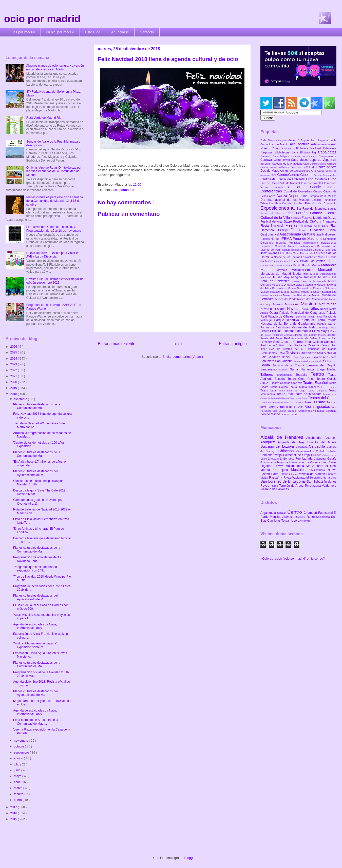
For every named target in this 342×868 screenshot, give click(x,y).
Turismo (319, 402)
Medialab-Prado (305, 270)
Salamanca (324, 517)
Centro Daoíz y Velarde (301, 167)
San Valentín (284, 361)
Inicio (177, 344)
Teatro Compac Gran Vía (287, 383)
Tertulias (299, 402)
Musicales (293, 304)
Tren (308, 402)
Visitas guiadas (318, 407)
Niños (315, 309)
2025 (14, 352)
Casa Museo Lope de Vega (311, 160)
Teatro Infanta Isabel (303, 387)
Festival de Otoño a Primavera (315, 222)
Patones (285, 474)
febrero (19, 794)
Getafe (332, 459)
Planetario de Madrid (297, 331)
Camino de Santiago (305, 156)
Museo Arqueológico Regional (296, 277)
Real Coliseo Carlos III (321, 342)
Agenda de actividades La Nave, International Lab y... (35, 626)
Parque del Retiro (305, 327)
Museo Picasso (271, 292)
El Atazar (274, 459)
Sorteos (285, 370)
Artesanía (324, 144)
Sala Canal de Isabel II (277, 357)
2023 (14, 364)
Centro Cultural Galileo (273, 167)
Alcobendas (315, 438)
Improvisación (312, 243)
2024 (14, 359)
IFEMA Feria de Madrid (300, 239)
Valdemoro (329, 486)
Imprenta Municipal (289, 243)
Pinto (294, 474)
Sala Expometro (303, 357)
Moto (306, 274)
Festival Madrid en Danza (319, 218)
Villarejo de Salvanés (275, 489)
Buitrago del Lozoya (278, 446)
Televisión (278, 402)
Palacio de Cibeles (281, 317)
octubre (19, 746)
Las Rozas (329, 462)
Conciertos (299, 187)
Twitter (272, 407)
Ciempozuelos (306, 451)
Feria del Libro (272, 213)
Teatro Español (316, 383)
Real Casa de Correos (289, 342)
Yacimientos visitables (311, 411)
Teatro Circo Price (302, 379)
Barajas (282, 513)
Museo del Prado (286, 299)
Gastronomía (291, 234)
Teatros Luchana (299, 398)
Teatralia (303, 375)
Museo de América (272, 295)
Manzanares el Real (321, 466)
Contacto (147, 32)
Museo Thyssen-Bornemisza (319, 292)
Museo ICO (279, 285)
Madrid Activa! (269, 265)
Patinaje (324, 328)
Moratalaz (301, 517)
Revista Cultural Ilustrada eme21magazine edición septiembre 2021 (55, 281)
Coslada (317, 455)
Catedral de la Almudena (288, 164)
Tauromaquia (286, 375)
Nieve (306, 309)
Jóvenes (274, 253)
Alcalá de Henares (283, 437)
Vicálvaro (305, 521)
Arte (315, 144)
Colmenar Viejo (272, 455)
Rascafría (276, 478)
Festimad (296, 218)
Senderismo (270, 369)
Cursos (318, 191)
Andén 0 (294, 140)
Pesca (333, 328)
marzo (19, 788)
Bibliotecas (283, 152)
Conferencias (272, 191)
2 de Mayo (268, 140)
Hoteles (265, 239)
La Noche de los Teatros (286, 257)
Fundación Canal (323, 230)
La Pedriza (283, 261)
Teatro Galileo (280, 387)
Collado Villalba (326, 451)
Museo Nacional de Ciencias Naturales (312, 288)
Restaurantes (269, 353)
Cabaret (266, 156)
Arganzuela (269, 513)
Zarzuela (331, 411)
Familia (297, 209)
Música (310, 304)
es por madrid (24, 32)
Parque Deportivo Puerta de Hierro (301, 320)
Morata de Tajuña (276, 470)
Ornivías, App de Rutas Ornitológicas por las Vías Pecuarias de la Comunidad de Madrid (54, 171)
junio (18, 770)
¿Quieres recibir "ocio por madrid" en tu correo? (293, 559)
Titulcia (275, 486)
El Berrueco (288, 459)
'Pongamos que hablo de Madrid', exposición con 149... (36, 569)
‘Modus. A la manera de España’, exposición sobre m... (35, 645)
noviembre (21, 741)
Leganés (267, 466)
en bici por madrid (60, 32)
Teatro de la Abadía (308, 394)
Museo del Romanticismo (313, 299)
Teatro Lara (269, 390)
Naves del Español (274, 309)
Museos (279, 304)
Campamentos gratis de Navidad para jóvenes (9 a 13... (39, 502)
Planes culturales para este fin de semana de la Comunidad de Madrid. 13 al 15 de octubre (55, 201)
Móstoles (300, 470)
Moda (298, 274)
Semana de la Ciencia (290, 365)
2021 (14, 376)
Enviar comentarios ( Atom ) (183, 357)
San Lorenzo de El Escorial (284, 481)
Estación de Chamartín (321, 203)
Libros (331, 261)
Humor (276, 239)
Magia (316, 265)
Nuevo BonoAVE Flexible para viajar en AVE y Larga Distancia (53, 255)
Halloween (329, 234)
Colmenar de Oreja (297, 455)
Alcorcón (330, 438)
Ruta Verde (309, 353)
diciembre (21, 399)
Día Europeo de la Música (320, 196)
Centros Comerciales (325, 175)
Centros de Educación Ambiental (283, 179)
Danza (283, 196)
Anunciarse (120, 32)
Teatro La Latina (327, 387)
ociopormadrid (124, 190)
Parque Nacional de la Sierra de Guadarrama (298, 322)
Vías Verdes (280, 411)
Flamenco (269, 230)
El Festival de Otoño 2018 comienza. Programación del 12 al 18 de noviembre (54, 229)
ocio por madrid (42, 19)
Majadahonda (296, 466)
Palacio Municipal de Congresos (303, 313)
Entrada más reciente (117, 344)
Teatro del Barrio (280, 398)
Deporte (296, 196)
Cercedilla (318, 446)
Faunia (332, 209)
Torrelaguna (313, 486)
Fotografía (288, 230)
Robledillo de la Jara (323, 478)
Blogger (190, 858)
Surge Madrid (326, 369)
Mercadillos (327, 270)
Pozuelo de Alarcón (312, 474)
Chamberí (311, 513)
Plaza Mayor (321, 331)
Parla (275, 474)
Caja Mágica (282, 156)
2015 (14, 819)
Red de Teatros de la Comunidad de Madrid (303, 349)
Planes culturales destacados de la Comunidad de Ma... (37, 406)
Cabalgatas (327, 152)
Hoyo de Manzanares (291, 462)
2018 (14, 394)
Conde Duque (323, 187)
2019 (14, 388)
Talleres (269, 374)
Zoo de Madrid (271, 414)
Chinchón (287, 451)
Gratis (308, 234)
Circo (332, 179)
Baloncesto (289, 149)
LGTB (284, 253)
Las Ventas (318, 261)
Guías (318, 234)
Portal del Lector (307, 335)
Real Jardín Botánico (274, 345)
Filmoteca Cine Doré (315, 226)
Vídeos (292, 411)
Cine (311, 179)
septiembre (22, 753)
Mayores (284, 270)
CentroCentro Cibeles (295, 175)
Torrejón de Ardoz (292, 486)
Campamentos (328, 156)
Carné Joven (282, 160)
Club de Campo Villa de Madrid (280, 183)
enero (18, 800)
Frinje (304, 230)
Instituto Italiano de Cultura (297, 250)
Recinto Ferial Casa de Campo (309, 345)
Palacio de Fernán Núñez (309, 317)
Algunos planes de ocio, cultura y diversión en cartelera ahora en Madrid (55, 67)
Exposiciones (276, 208)
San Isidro (268, 361)
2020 (14, 382)
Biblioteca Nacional (310, 148)
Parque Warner (327, 324)
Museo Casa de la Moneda (310, 281)
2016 (14, 813)
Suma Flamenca (303, 369)
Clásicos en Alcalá (311, 183)
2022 (14, 370)
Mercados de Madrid (277, 274)
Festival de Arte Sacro (277, 222)
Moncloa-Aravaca (282, 517)
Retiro (282, 353)
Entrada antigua (233, 344)
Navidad (294, 309)
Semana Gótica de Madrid (308, 361)
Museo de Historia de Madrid (302, 295)
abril (17, 782)
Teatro (319, 374)
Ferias (290, 213)
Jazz (264, 253)
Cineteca (321, 179)
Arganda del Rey (293, 442)
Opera (274, 313)
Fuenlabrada (305, 459)
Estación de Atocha (290, 203)
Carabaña (302, 447)
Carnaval (267, 160)
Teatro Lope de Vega (293, 391)
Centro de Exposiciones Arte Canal (303, 171)
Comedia (281, 187)
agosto (19, 758)
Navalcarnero (318, 470)
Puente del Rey (327, 335)
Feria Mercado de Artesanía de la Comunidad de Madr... (36, 722)
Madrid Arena (285, 265)
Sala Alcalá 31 (327, 353)
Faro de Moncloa (315, 209)
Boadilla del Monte (322, 442)
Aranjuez (269, 442)
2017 (14, 807)
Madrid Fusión (302, 265)
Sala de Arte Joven (324, 357)
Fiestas (293, 225)
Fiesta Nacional (273, 226)
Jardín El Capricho (325, 250)
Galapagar (320, 459)
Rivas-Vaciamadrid (297, 478)
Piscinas (276, 331)
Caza (307, 164)
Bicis (296, 152)
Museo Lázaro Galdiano (302, 285)
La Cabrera (314, 462)
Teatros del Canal (322, 398)
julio (17, 764)
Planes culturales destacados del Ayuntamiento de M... (35, 473)
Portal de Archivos (284, 335)
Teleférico (266, 402)
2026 (14, 347)
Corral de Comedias (298, 191)
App (304, 140)
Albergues (282, 140)
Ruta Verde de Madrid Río (44, 118)
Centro (295, 512)
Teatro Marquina (318, 391)
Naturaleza (328, 304)
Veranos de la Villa (291, 407)
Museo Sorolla (291, 292)
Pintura (265, 331)
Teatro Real (285, 394)
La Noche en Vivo (313, 257)
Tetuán (286, 521)
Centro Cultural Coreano (323, 164)
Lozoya (280, 466)
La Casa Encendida (302, 253)
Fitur (333, 226)
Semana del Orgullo (321, 365)
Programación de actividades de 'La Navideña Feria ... (37, 559)
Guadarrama (269, 462)
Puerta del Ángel (272, 338)
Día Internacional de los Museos (286, 200)
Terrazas (289, 402)
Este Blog (93, 32)
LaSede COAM (299, 261)
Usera (296, 521)
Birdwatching (309, 152)
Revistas (293, 353)
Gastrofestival (270, 234)
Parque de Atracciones (276, 327)
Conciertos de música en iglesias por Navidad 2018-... (38, 483)
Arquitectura (300, 144)
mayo (18, 776)
